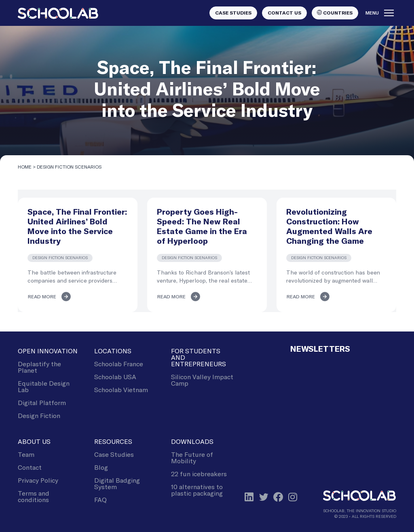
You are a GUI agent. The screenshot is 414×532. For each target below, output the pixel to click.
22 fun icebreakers (199, 474)
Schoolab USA (115, 377)
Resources (113, 441)
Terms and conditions (34, 496)
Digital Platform (42, 402)
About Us (34, 441)
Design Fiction (39, 415)
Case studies (233, 13)
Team (26, 454)
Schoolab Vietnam (121, 389)
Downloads (192, 441)
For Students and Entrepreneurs (199, 357)
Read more (42, 297)
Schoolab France (119, 364)
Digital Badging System (117, 483)
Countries (335, 13)
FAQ (100, 499)
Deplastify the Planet (39, 367)
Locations (113, 351)
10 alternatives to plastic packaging (197, 490)
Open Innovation (48, 351)
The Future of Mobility (192, 457)
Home (25, 167)
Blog (101, 467)
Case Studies (114, 454)
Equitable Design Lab (44, 386)
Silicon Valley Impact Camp (202, 380)
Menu (380, 13)
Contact (30, 467)
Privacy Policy (38, 480)
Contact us (284, 13)
